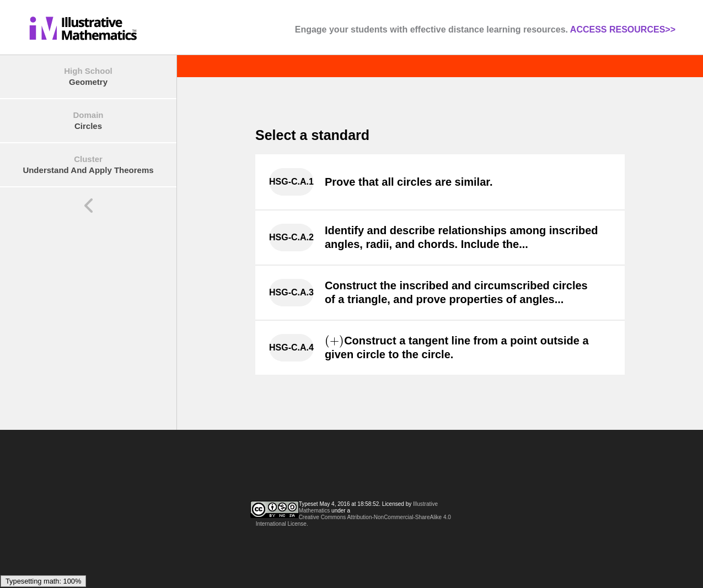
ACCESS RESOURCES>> (623, 29)
